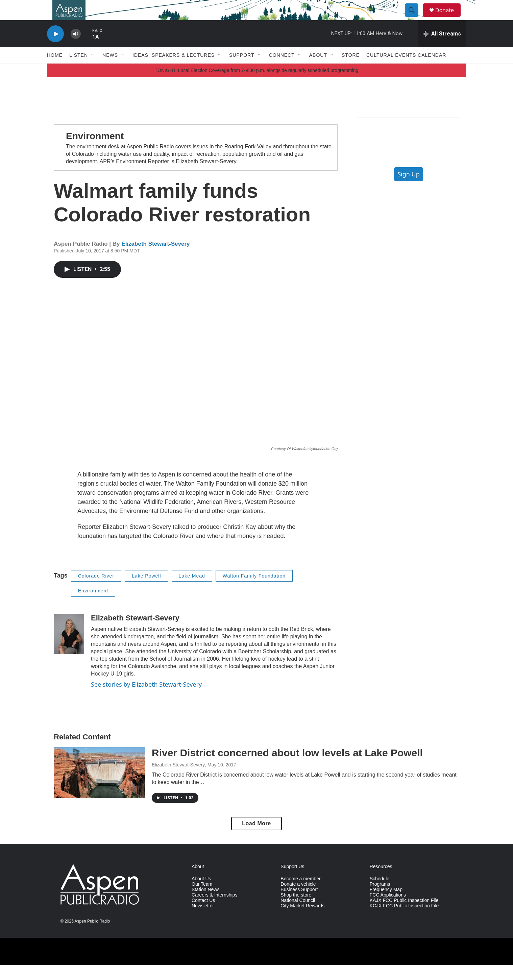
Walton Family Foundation (254, 591)
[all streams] (442, 49)
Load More (256, 839)
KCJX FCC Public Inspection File (404, 921)
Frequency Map (386, 905)
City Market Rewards (302, 921)
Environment (95, 151)
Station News (205, 905)
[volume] (76, 49)
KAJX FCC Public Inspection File (404, 916)
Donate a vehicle (298, 899)
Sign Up (409, 189)
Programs (380, 899)
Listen (79, 70)
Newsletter (203, 921)
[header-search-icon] (415, 18)
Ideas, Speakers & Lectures (174, 70)
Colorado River (96, 591)
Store (351, 70)
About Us (201, 894)
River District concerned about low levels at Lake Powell (287, 768)
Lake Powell (146, 591)
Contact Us (203, 916)
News (110, 70)
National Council (298, 916)
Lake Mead (192, 591)
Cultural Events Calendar (406, 70)
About (318, 70)
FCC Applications (388, 910)
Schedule (380, 894)
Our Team (202, 899)
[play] (55, 49)
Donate (449, 18)
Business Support (299, 905)
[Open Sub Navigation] (93, 70)
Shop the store (296, 910)
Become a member (300, 894)
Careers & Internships (214, 910)
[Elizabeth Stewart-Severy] (69, 649)
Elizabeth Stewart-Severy (155, 259)
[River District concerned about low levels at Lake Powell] (99, 788)
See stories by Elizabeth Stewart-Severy (146, 700)
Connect (282, 70)
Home (55, 70)
